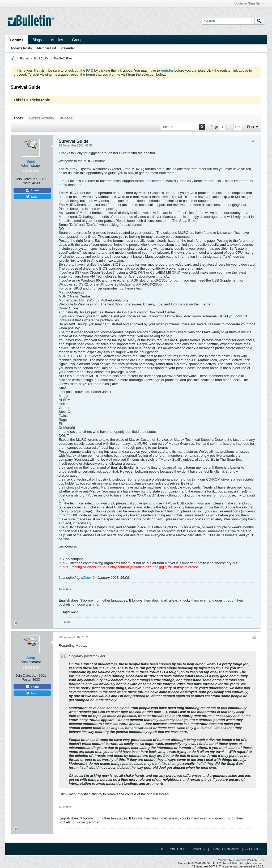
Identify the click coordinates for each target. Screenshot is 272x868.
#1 (254, 141)
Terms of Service (226, 849)
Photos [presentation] (66, 118)
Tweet (32, 197)
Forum (24, 58)
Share (32, 190)
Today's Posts (21, 48)
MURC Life (41, 58)
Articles (57, 40)
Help (159, 849)
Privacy (199, 849)
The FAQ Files (63, 58)
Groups (78, 40)
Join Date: (23, 179)
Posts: (27, 183)
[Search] (228, 21)
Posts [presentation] (18, 118)
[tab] (18, 118)
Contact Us (178, 849)
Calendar (68, 48)
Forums (17, 40)
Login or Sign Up (249, 3)
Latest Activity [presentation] (42, 118)
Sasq (31, 161)
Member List (47, 48)
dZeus (86, 578)
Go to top (253, 849)
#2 (254, 638)
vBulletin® (240, 860)
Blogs (37, 40)
